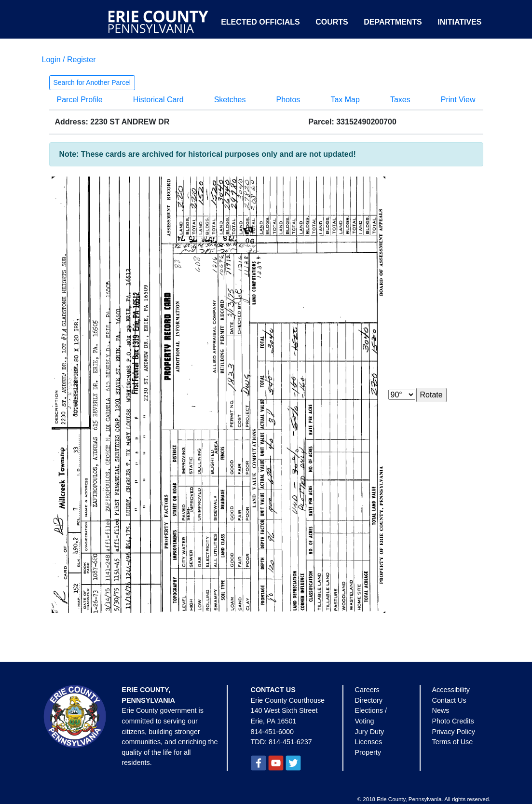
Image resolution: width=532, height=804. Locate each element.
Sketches (230, 100)
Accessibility (451, 690)
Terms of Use (453, 742)
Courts (332, 22)
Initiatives (459, 22)
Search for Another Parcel (92, 82)
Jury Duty (370, 732)
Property (368, 752)
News (441, 710)
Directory (369, 700)
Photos (288, 100)
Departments (393, 22)
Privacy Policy (454, 732)
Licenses (369, 742)
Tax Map (345, 100)
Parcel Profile (80, 100)
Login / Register (69, 60)
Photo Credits (453, 721)
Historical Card (158, 100)
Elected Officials (260, 22)
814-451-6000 (273, 732)
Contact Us (449, 700)
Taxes (400, 100)
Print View (458, 100)
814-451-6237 (290, 742)
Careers (367, 690)
